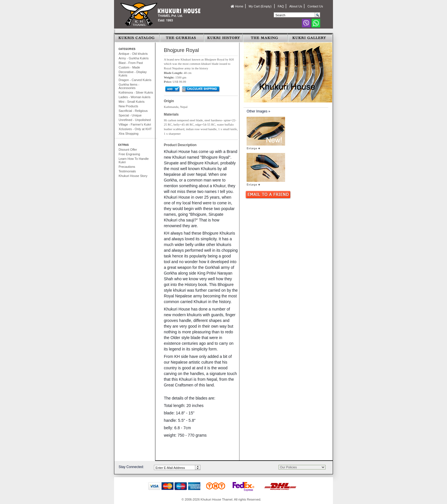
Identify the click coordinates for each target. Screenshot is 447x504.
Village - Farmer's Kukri (135, 124)
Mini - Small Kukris (132, 102)
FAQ (281, 6)
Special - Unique (130, 115)
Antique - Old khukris (133, 54)
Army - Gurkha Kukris (134, 58)
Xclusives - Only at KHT (135, 129)
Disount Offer (128, 150)
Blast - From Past (131, 63)
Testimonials (127, 171)
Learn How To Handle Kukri (134, 160)
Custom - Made (129, 67)
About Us (296, 6)
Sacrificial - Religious (133, 111)
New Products (128, 106)
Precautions (127, 167)
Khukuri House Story (133, 176)
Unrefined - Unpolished (135, 120)
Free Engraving (129, 154)
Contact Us (315, 6)
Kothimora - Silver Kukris (136, 92)
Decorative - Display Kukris (133, 74)
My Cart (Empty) (260, 6)
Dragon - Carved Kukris (135, 80)
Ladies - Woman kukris (135, 97)
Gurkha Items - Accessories (129, 86)
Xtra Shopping (129, 134)
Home (237, 6)
